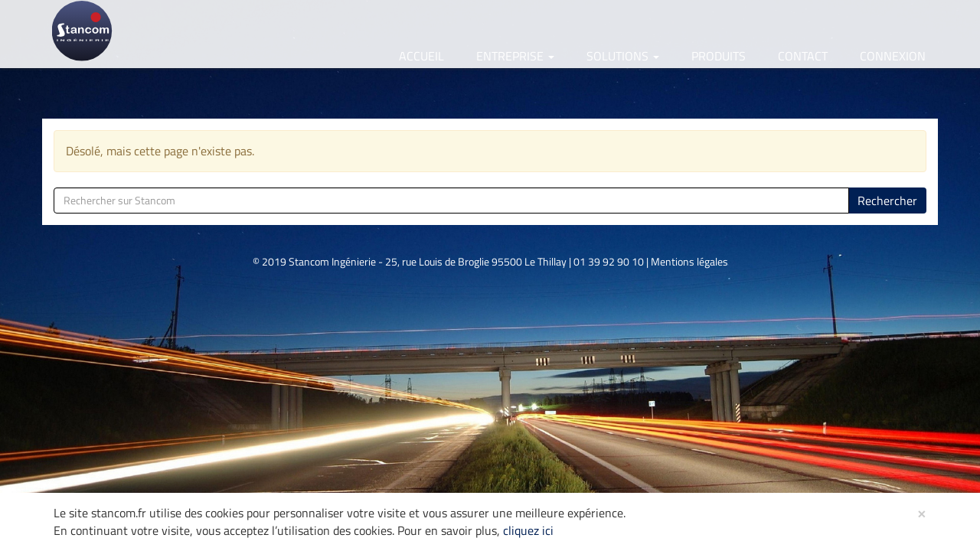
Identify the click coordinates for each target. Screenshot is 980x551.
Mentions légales (689, 261)
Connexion (893, 56)
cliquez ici (528, 530)
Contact (803, 56)
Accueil (421, 56)
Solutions (623, 56)
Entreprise (515, 56)
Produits (719, 56)
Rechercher (887, 201)
